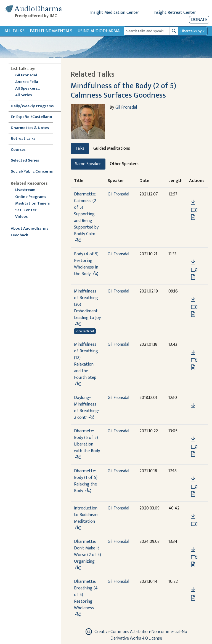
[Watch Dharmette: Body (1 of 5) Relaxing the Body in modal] (194, 487)
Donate (199, 20)
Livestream (25, 190)
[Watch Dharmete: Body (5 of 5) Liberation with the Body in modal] (194, 447)
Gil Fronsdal (26, 75)
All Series (23, 95)
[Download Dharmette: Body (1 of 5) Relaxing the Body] (193, 479)
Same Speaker (88, 164)
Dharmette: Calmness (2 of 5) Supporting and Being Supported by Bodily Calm (86, 214)
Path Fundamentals (51, 31)
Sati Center (26, 210)
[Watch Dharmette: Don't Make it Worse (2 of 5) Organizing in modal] (194, 557)
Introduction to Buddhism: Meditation (86, 515)
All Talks (14, 31)
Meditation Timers (32, 204)
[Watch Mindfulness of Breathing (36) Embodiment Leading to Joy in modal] (194, 307)
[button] (193, 194)
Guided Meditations (112, 148)
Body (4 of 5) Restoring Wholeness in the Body (86, 264)
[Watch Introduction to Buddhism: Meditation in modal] (194, 524)
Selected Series (28, 161)
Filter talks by (191, 31)
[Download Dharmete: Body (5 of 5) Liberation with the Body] (193, 439)
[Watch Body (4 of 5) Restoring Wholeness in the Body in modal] (194, 270)
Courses (18, 150)
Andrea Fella (27, 82)
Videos (24, 217)
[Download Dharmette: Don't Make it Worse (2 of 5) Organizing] (193, 550)
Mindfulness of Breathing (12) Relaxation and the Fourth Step (86, 361)
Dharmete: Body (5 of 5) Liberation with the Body (87, 441)
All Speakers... (27, 89)
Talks (80, 148)
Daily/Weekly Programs (35, 106)
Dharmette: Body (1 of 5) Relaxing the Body (86, 481)
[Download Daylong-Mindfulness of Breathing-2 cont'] (193, 406)
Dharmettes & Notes (30, 128)
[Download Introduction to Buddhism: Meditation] (193, 516)
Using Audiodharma (99, 31)
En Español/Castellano (31, 117)
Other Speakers (124, 164)
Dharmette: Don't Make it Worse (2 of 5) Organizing (88, 552)
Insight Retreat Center (175, 13)
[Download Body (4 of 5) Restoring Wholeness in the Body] (193, 262)
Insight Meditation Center (115, 13)
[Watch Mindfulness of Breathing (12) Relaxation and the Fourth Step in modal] (194, 360)
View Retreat (85, 331)
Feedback (19, 235)
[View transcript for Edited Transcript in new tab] (193, 217)
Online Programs (31, 197)
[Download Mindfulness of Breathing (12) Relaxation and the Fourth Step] (193, 353)
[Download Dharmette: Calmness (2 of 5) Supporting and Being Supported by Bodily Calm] (193, 202)
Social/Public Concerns (32, 172)
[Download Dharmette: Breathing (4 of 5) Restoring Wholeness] (193, 590)
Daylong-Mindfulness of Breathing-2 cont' (87, 408)
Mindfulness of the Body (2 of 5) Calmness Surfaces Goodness (123, 91)
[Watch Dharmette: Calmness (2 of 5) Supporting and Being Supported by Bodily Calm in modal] (194, 210)
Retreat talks (23, 139)
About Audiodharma (30, 229)
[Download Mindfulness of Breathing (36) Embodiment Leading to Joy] (193, 299)
